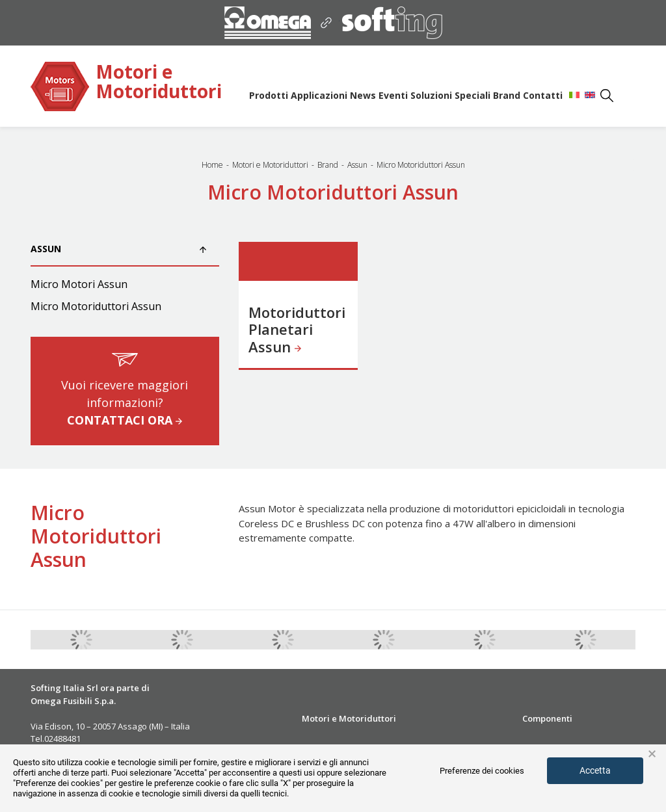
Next (645, 640)
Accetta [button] (595, 770)
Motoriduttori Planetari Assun (297, 329)
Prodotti (269, 95)
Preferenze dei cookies (482, 771)
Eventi (393, 95)
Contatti (543, 95)
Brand (507, 95)
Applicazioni (319, 95)
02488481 (62, 739)
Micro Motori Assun (79, 284)
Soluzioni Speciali (450, 95)
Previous (21, 640)
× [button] (652, 754)
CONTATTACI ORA (125, 420)
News (363, 95)
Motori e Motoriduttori (159, 83)
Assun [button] (118, 249)
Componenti (547, 718)
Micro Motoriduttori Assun (96, 306)
